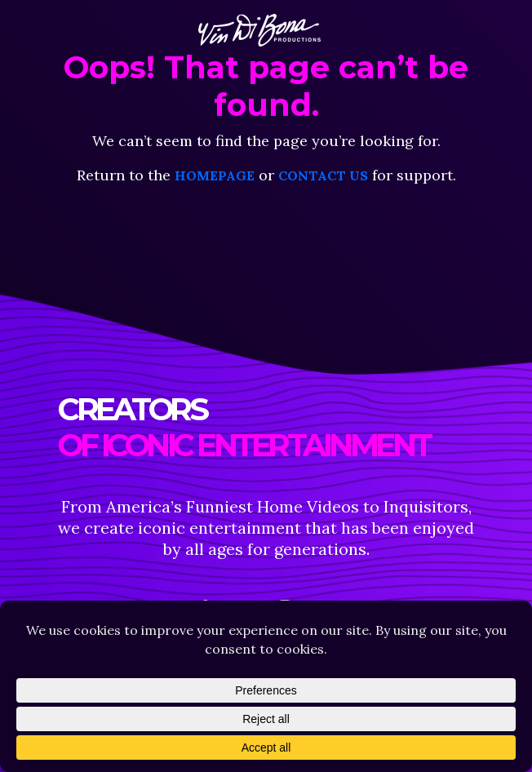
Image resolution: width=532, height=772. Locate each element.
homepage (215, 175)
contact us (323, 175)
